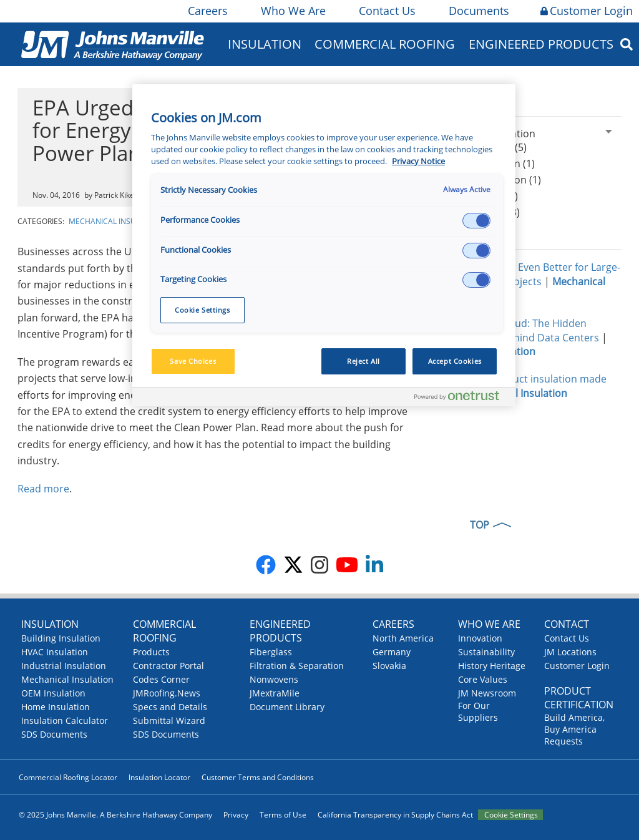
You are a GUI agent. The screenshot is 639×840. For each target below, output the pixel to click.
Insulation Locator (159, 777)
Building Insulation (61, 638)
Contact (567, 624)
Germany (392, 652)
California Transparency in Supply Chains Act (395, 815)
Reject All (363, 361)
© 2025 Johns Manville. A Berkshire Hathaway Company (115, 815)
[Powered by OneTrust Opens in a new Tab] (462, 398)
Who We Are (292, 11)
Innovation (480, 638)
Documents (478, 11)
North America (403, 638)
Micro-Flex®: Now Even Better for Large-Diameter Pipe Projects (527, 274)
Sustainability (486, 652)
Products (151, 652)
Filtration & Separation (297, 666)
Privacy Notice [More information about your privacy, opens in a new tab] (418, 161)
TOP (480, 525)
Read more (43, 489)
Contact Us (386, 11)
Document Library (287, 707)
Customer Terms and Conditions (258, 777)
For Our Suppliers (478, 711)
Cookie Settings (511, 815)
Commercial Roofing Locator (68, 777)
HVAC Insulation (55, 652)
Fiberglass (271, 652)
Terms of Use (283, 815)
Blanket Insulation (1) (492, 180)
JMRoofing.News (167, 693)
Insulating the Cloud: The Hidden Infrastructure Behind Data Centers (517, 330)
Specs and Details (170, 707)
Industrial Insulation (64, 666)
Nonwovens (274, 679)
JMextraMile (275, 693)
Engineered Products (541, 44)
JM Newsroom (487, 693)
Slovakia (389, 666)
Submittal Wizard (169, 720)
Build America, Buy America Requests (574, 729)
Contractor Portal (168, 666)
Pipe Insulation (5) (485, 147)
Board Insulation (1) (489, 164)
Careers (207, 11)
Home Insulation (56, 707)
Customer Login (587, 11)
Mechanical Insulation (115, 221)
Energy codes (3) (481, 212)
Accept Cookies (455, 361)
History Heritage (492, 666)
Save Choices (193, 361)
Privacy (236, 815)
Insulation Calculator (65, 720)
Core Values (483, 679)
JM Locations (570, 652)
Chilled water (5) (480, 196)
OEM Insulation (53, 693)
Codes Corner (161, 679)
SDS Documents (54, 734)
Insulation (265, 44)
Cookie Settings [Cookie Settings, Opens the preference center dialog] (202, 310)
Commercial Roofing (385, 44)
